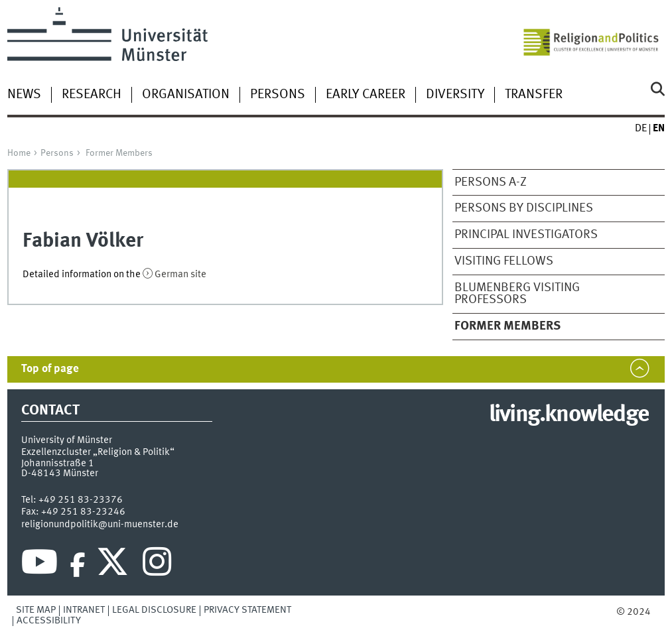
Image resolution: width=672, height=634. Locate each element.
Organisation (186, 95)
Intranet (84, 610)
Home (19, 153)
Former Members (119, 153)
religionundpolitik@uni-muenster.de (100, 525)
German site (180, 275)
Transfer (534, 95)
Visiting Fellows (504, 261)
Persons (278, 95)
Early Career (366, 95)
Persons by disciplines (524, 208)
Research (92, 95)
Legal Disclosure (154, 610)
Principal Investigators (526, 235)
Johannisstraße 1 (58, 464)
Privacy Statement (247, 610)
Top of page (50, 369)
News (24, 95)
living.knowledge (569, 415)
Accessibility (49, 621)
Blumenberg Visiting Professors (517, 294)
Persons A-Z (491, 182)
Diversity (455, 95)
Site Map (36, 610)
